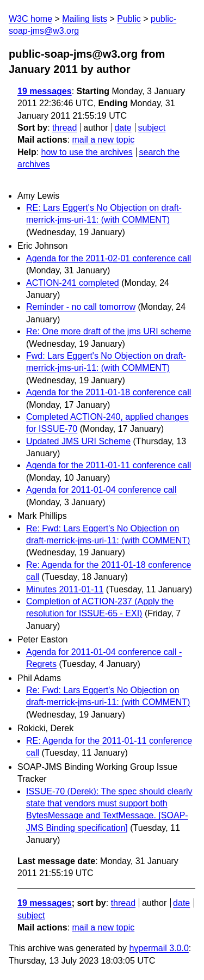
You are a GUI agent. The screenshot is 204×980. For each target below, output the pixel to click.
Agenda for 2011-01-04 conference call (101, 490)
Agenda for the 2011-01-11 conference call (109, 465)
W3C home (30, 19)
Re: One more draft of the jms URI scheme (109, 331)
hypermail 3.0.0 (159, 948)
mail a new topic (103, 140)
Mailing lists (85, 19)
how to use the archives (87, 152)
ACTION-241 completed (73, 283)
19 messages (45, 91)
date (123, 128)
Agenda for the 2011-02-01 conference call (109, 258)
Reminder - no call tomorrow (81, 307)
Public (129, 19)
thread (64, 128)
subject (152, 128)
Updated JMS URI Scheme (78, 441)
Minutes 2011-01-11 (65, 589)
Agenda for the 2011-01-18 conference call (109, 392)
